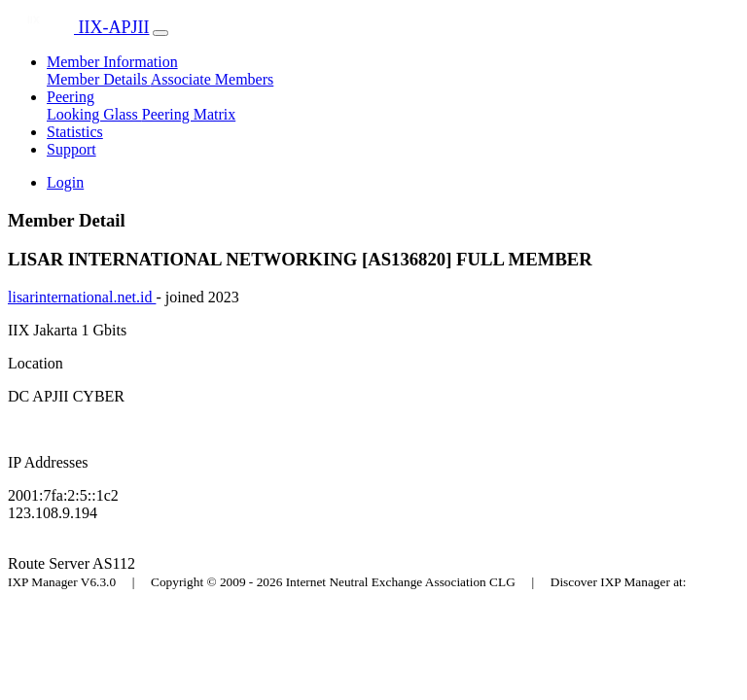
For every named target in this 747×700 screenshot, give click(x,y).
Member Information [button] (112, 62)
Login (65, 182)
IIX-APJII (78, 27)
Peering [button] (71, 97)
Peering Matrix (189, 114)
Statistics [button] (75, 132)
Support (71, 149)
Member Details (99, 79)
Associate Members (213, 79)
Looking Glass (94, 114)
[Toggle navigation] (160, 33)
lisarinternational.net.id (82, 297)
